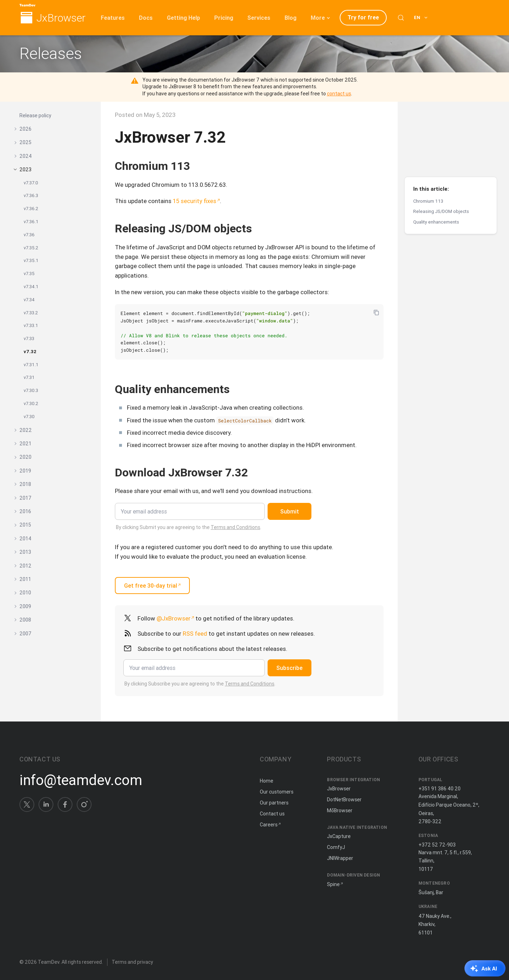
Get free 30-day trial (151, 586)
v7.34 (29, 300)
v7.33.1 (31, 325)
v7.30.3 (31, 390)
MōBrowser (340, 810)
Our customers (277, 792)
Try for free (363, 17)
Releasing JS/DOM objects (441, 148)
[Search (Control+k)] (401, 18)
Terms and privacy (132, 962)
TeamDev (49, 962)
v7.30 (29, 417)
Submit (290, 511)
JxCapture (339, 836)
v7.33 (29, 338)
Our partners (274, 803)
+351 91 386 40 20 (440, 789)
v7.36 (29, 235)
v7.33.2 (31, 313)
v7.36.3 (31, 195)
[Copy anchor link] (198, 166)
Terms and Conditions (235, 527)
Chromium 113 (428, 138)
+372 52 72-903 (437, 845)
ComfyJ (336, 847)
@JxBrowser (174, 618)
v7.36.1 (31, 222)
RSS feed (195, 634)
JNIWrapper (340, 858)
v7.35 (29, 274)
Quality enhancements (436, 159)
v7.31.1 (31, 365)
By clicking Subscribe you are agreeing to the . (200, 684)
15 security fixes (195, 201)
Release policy (35, 115)
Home (267, 781)
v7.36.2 (31, 209)
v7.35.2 (31, 248)
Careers (269, 825)
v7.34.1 (31, 287)
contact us (339, 94)
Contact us (272, 814)
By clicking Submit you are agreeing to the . (189, 527)
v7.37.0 (31, 183)
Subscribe (289, 668)
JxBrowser (61, 18)
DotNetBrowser (344, 800)
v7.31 (29, 377)
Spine (333, 884)
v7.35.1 (31, 260)
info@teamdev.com (81, 780)
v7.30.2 (31, 403)
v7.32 (30, 352)
